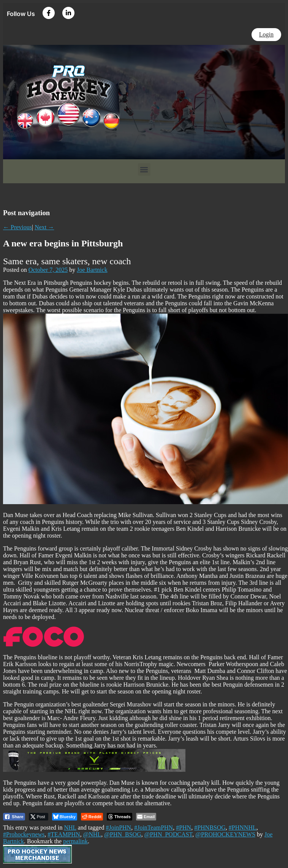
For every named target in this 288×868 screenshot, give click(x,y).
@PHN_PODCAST (168, 834)
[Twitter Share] (39, 817)
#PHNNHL (243, 828)
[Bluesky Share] (65, 817)
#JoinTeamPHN (153, 828)
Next (44, 227)
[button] (144, 169)
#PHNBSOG (210, 828)
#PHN (184, 828)
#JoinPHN (118, 828)
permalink (75, 841)
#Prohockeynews (24, 834)
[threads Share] (119, 817)
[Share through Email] (146, 817)
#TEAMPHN (64, 834)
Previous (17, 227)
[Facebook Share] (14, 817)
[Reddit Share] (92, 817)
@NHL (92, 834)
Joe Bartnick (92, 270)
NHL (70, 828)
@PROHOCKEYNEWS (225, 834)
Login (266, 34)
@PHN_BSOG (123, 834)
